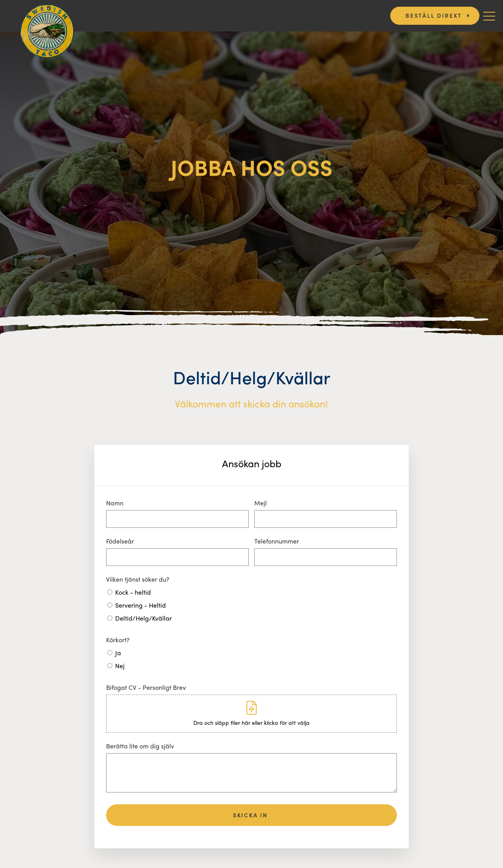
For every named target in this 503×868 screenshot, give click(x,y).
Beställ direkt (434, 15)
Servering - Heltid (140, 605)
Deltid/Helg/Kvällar (143, 618)
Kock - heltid (133, 592)
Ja (118, 653)
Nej (120, 666)
